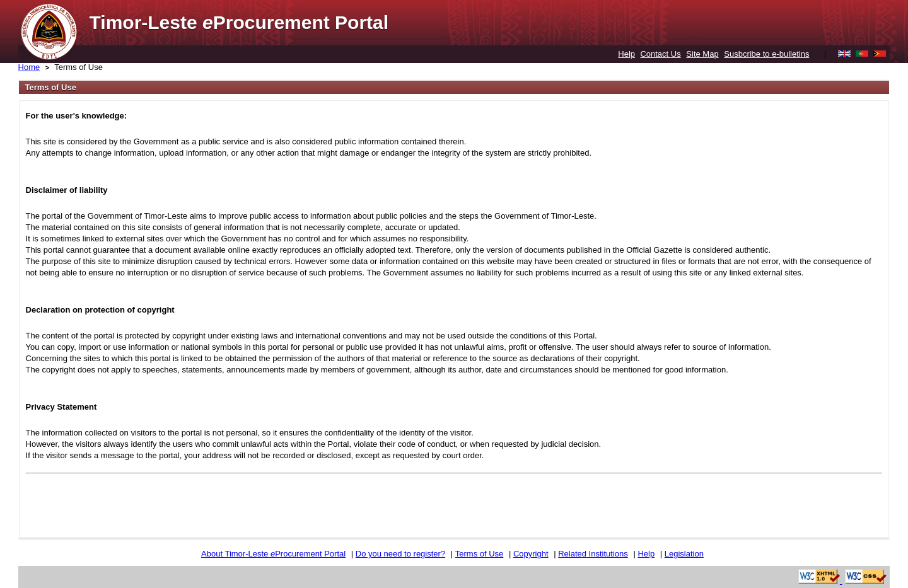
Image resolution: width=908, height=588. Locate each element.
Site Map (702, 54)
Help (626, 54)
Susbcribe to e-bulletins (766, 54)
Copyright (531, 554)
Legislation (684, 554)
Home (29, 67)
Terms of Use (79, 67)
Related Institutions (593, 554)
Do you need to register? (400, 554)
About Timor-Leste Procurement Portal (273, 554)
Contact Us (660, 54)
